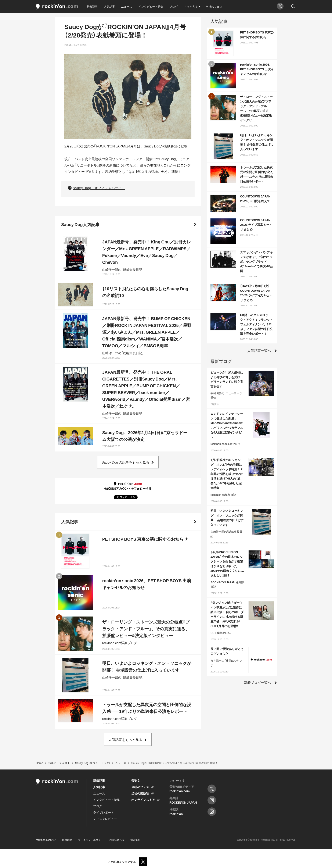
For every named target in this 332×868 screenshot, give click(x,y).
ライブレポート (104, 812)
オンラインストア (143, 800)
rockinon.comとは (46, 840)
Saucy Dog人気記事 (80, 224)
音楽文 (136, 781)
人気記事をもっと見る (125, 739)
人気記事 (109, 6)
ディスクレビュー (105, 819)
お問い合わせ (117, 840)
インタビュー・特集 (151, 6)
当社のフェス (214, 6)
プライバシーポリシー (91, 840)
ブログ (174, 6)
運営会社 (136, 840)
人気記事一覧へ (259, 350)
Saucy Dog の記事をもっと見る (126, 462)
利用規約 (67, 840)
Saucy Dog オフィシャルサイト (99, 188)
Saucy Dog (152, 146)
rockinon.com (57, 7)
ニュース (127, 6)
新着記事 (92, 6)
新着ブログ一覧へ (257, 682)
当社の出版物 (140, 793)
